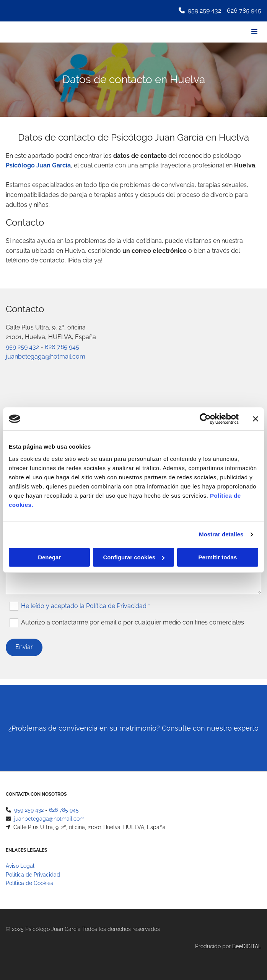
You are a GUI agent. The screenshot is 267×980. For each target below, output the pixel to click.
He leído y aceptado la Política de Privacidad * (85, 606)
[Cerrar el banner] (256, 419)
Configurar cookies (134, 557)
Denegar (49, 557)
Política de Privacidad (33, 875)
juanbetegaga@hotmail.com (46, 356)
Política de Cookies (29, 883)
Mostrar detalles (221, 534)
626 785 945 (244, 11)
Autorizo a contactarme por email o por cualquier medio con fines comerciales (133, 622)
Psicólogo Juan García (38, 165)
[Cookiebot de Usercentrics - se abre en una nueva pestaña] (205, 419)
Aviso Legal (20, 866)
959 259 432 (204, 11)
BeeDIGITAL (247, 946)
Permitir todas (217, 557)
